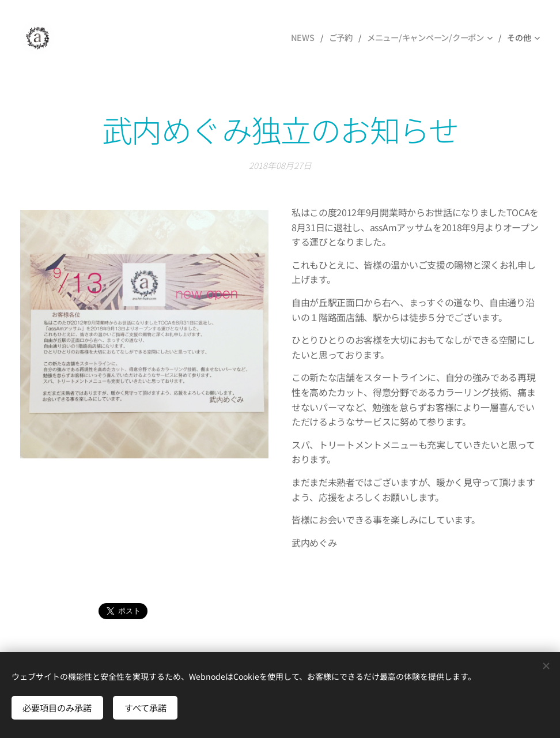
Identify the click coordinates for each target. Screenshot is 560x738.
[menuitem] (304, 37)
